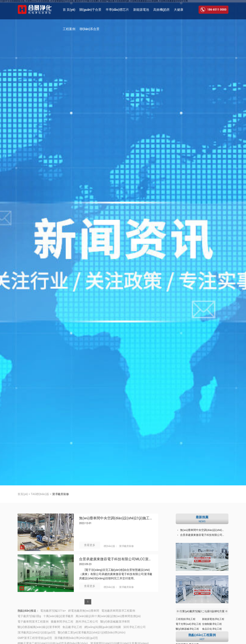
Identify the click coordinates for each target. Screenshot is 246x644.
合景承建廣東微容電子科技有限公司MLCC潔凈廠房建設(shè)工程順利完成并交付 (116, 559)
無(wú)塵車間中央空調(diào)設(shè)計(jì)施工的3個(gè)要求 (116, 518)
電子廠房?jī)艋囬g (29, 616)
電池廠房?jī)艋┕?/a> (53, 611)
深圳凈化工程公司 (134, 627)
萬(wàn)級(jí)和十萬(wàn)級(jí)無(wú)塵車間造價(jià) (108, 616)
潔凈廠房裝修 (126, 546)
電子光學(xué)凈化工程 (188, 624)
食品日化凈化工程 (212, 629)
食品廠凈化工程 (72, 627)
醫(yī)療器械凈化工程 (187, 629)
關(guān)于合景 (90, 10)
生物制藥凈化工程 (212, 624)
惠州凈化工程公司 (87, 622)
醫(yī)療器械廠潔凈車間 (115, 622)
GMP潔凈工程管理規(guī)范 (35, 638)
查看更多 (90, 545)
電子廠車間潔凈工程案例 (33, 622)
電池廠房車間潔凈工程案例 (118, 611)
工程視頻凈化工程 (186, 619)
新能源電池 (141, 10)
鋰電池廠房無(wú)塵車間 (84, 611)
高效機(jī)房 (161, 10)
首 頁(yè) (69, 10)
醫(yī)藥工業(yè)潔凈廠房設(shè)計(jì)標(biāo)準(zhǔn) (92, 632)
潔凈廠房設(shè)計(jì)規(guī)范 (37, 632)
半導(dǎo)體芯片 (117, 10)
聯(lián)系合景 (90, 29)
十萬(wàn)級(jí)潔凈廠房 (58, 616)
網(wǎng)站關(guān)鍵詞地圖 (103, 627)
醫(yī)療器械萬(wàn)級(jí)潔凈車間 (39, 627)
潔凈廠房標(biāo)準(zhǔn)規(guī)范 (76, 638)
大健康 (179, 10)
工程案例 (69, 29)
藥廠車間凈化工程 (62, 622)
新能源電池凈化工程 (213, 619)
